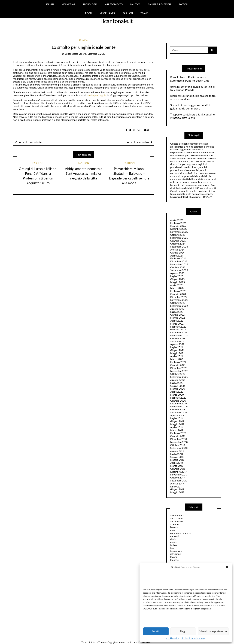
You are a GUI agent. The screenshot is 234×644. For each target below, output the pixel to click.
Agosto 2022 (177, 309)
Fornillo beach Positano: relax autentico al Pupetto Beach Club (190, 79)
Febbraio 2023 (178, 291)
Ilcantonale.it (117, 21)
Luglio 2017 (176, 486)
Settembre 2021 (179, 341)
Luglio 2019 (176, 418)
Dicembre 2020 (179, 368)
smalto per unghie (97, 95)
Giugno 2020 (177, 386)
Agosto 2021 (177, 344)
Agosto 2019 (177, 415)
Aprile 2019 (176, 427)
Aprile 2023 (177, 285)
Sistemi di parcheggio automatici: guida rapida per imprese (190, 107)
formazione (176, 551)
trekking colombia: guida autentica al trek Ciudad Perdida (192, 88)
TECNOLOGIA (90, 4)
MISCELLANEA (107, 13)
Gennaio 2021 (178, 365)
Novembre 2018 (179, 442)
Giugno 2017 (177, 489)
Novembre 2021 (179, 335)
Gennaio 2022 (178, 329)
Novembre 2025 (179, 232)
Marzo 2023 (177, 288)
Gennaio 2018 (178, 469)
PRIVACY (207, 197)
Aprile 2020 (177, 392)
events (174, 542)
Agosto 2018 (177, 451)
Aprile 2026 (177, 220)
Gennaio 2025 (178, 241)
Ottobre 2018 (177, 445)
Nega (183, 631)
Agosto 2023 (177, 273)
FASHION (128, 13)
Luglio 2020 (177, 383)
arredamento (177, 515)
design (174, 539)
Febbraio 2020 (178, 398)
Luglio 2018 (176, 454)
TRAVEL (145, 13)
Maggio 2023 (177, 282)
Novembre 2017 (179, 474)
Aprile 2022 (177, 321)
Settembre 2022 (179, 306)
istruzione (175, 554)
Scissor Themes (99, 642)
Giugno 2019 (177, 421)
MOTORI (184, 4)
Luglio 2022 (177, 312)
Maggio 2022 (177, 318)
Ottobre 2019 (177, 409)
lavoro (174, 557)
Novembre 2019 (179, 406)
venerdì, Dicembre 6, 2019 (92, 54)
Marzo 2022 (177, 324)
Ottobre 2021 (177, 338)
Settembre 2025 (179, 238)
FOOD (89, 13)
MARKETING (68, 4)
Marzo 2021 (177, 359)
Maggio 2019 (177, 424)
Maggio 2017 (177, 492)
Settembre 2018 (179, 448)
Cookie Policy (173, 638)
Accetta (156, 631)
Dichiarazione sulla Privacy (193, 638)
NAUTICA (135, 4)
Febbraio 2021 (178, 362)
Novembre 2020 (179, 371)
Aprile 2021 (176, 356)
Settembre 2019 (179, 412)
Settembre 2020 (179, 377)
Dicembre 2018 (178, 439)
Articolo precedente (30, 142)
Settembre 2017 (179, 480)
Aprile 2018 (176, 463)
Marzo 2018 (177, 466)
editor (68, 54)
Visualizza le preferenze (213, 631)
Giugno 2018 (177, 457)
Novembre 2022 (179, 300)
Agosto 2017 (177, 483)
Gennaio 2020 (178, 401)
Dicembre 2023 (179, 261)
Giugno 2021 (177, 350)
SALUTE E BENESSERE (160, 4)
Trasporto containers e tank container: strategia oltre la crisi (193, 116)
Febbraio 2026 (178, 223)
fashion (84, 40)
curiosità (175, 536)
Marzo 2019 (177, 430)
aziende (174, 524)
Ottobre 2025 (178, 235)
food (173, 548)
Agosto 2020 (177, 380)
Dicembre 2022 (179, 297)
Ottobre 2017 (177, 477)
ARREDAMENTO (114, 4)
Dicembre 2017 (178, 472)
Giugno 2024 (177, 253)
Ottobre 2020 (178, 374)
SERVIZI (50, 4)
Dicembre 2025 (179, 229)
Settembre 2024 (179, 247)
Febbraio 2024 (178, 258)
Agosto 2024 (177, 250)
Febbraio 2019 (178, 433)
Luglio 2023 (177, 276)
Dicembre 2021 (178, 332)
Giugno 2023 (177, 279)
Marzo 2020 (177, 395)
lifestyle (174, 560)
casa (173, 530)
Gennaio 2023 (178, 294)
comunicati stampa (180, 533)
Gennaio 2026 (178, 226)
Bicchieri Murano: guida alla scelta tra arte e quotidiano (193, 97)
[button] (227, 567)
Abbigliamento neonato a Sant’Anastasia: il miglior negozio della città (83, 173)
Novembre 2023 (179, 264)
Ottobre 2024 (178, 244)
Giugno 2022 (177, 315)
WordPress (147, 642)
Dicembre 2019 (178, 403)
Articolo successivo (138, 142)
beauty (174, 527)
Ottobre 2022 (178, 303)
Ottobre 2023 (178, 267)
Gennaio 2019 (178, 436)
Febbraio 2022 (178, 327)
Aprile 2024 (177, 256)
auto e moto (177, 518)
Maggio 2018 (177, 460)
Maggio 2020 (177, 389)
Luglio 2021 (176, 347)
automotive (176, 521)
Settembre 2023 (179, 270)
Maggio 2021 (177, 353)
